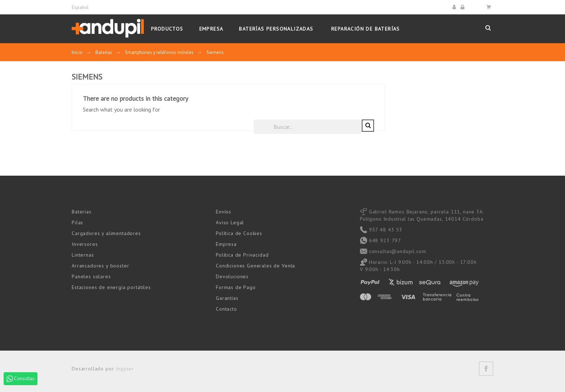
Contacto (226, 308)
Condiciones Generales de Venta (255, 265)
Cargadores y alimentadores (106, 233)
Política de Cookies (239, 233)
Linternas (83, 254)
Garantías (227, 298)
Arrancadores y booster (100, 265)
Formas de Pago (236, 287)
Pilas (77, 222)
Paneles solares (91, 276)
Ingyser (125, 368)
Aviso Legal (230, 222)
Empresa (226, 244)
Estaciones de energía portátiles (111, 287)
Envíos (224, 211)
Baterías (82, 211)
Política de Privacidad (242, 254)
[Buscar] (416, 126)
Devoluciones (232, 276)
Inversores (85, 244)
